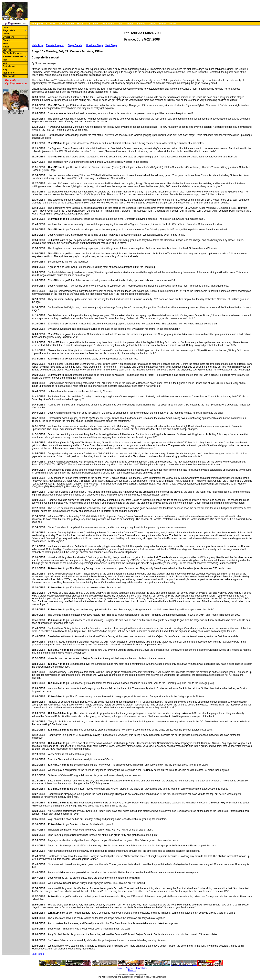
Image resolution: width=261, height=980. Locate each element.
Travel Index (142, 968)
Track (119, 24)
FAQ (5, 70)
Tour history (9, 73)
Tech (60, 24)
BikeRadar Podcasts (13, 53)
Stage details (9, 30)
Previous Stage (95, 45)
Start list (7, 50)
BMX (96, 24)
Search (163, 24)
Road (80, 24)
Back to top (38, 954)
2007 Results (9, 76)
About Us (132, 970)
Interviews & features (13, 57)
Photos (130, 24)
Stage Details (75, 45)
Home (6, 27)
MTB (88, 24)
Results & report (55, 45)
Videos (6, 47)
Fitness (141, 24)
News (53, 24)
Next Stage (111, 45)
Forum (173, 24)
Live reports (8, 37)
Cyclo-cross (107, 24)
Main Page (37, 45)
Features (70, 24)
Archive (129, 968)
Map (5, 63)
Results (6, 34)
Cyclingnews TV (38, 24)
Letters (152, 24)
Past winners (9, 66)
